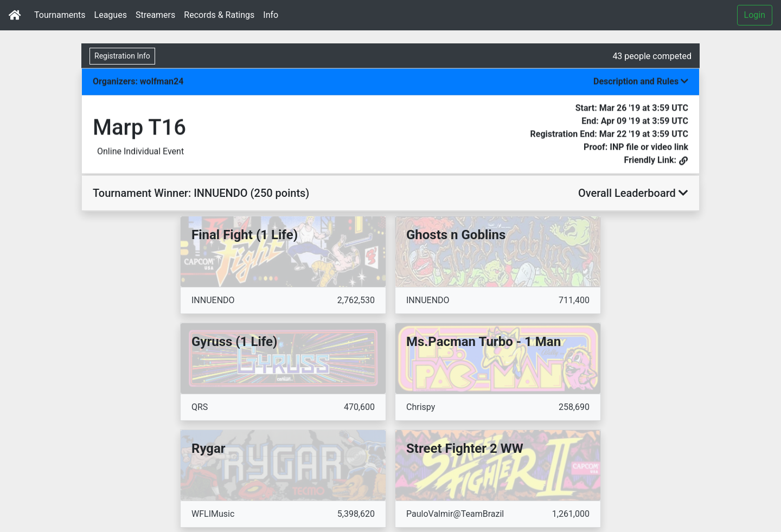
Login (755, 15)
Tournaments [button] (60, 15)
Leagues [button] (111, 15)
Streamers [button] (155, 15)
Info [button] (271, 15)
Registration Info (122, 56)
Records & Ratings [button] (219, 15)
